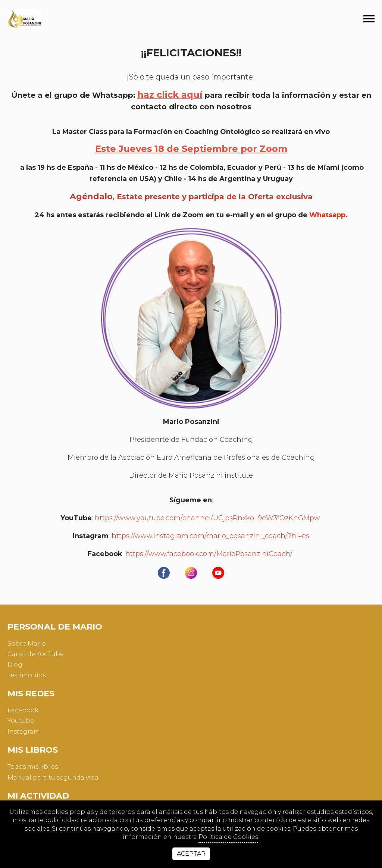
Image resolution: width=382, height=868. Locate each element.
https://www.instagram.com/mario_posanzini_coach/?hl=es (210, 536)
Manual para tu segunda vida (53, 778)
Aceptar (191, 854)
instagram (24, 732)
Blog (15, 664)
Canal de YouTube (36, 654)
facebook (23, 710)
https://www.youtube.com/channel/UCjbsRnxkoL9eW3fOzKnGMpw (207, 518)
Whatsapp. (328, 215)
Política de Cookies (228, 837)
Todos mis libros (33, 767)
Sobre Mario (27, 644)
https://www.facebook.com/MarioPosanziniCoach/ (210, 554)
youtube (21, 721)
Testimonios (26, 675)
